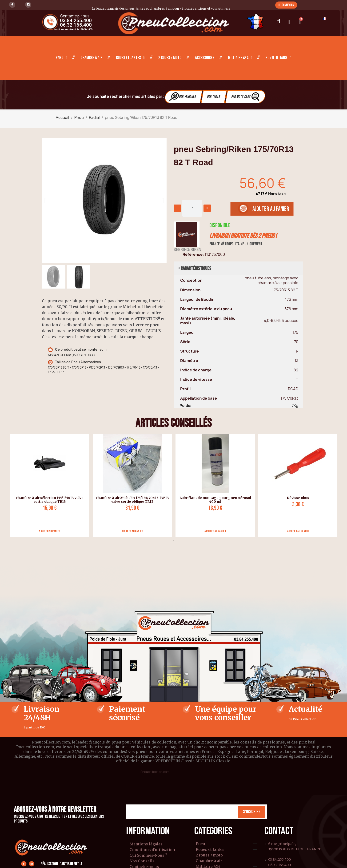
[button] (286, 5)
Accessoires (205, 58)
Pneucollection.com (155, 772)
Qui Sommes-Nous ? (148, 855)
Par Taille (214, 97)
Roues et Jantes (130, 58)
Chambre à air (92, 58)
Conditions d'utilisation (152, 850)
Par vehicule (183, 97)
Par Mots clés (246, 97)
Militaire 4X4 (240, 58)
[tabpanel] (48, 485)
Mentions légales (146, 844)
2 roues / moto (170, 58)
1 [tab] (174, 540)
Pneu (61, 58)
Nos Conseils (142, 861)
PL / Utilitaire (278, 58)
